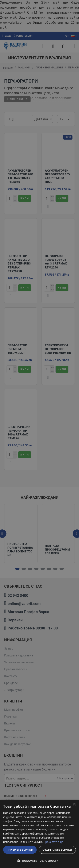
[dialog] (39, 834)
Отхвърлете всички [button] (57, 850)
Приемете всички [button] (20, 850)
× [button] (74, 804)
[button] (39, 861)
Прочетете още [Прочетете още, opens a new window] (53, 842)
